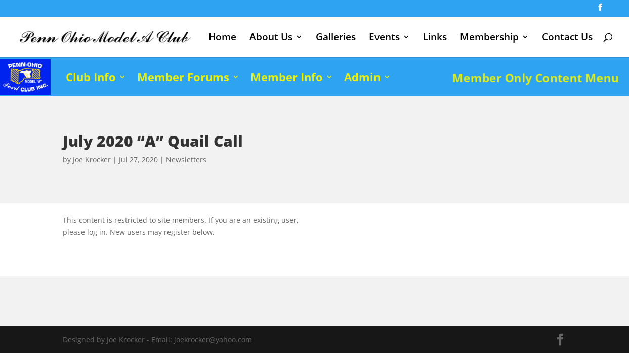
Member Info (287, 77)
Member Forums (183, 77)
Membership (489, 38)
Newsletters (186, 160)
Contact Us (567, 38)
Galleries (336, 38)
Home (222, 38)
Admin (362, 77)
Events (384, 38)
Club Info (91, 77)
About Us (271, 38)
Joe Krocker (92, 160)
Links (435, 38)
